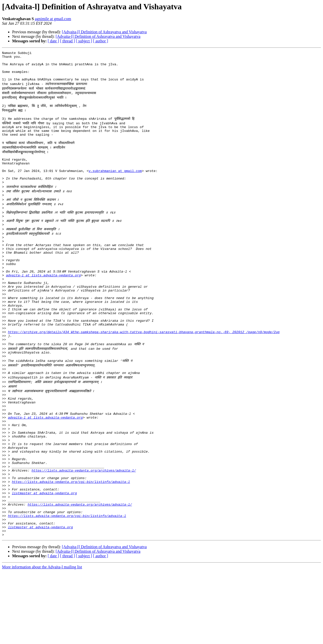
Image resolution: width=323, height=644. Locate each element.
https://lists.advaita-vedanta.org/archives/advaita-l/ (84, 530)
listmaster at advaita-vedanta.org (44, 557)
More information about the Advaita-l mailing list (42, 640)
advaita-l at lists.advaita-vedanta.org (43, 303)
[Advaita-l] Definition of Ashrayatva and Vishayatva (104, 32)
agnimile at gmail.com (53, 19)
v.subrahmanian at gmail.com (115, 185)
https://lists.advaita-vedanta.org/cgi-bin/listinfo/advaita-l (71, 544)
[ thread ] (68, 41)
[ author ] (101, 41)
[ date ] (53, 41)
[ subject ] (84, 41)
